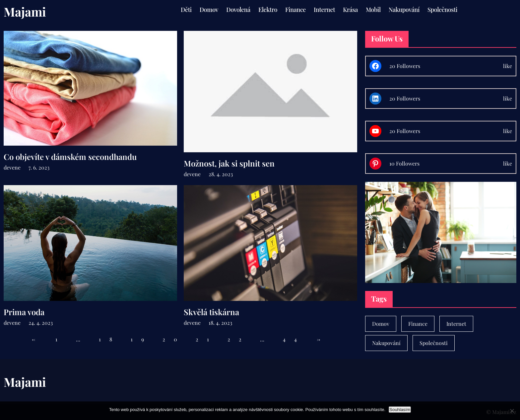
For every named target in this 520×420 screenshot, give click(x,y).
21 (207, 339)
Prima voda (24, 312)
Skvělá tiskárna (211, 312)
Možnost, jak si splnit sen (229, 163)
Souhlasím (400, 410)
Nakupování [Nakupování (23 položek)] (386, 343)
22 (239, 339)
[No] (512, 411)
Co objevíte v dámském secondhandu (70, 157)
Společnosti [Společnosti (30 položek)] (434, 343)
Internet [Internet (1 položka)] (456, 324)
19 (142, 339)
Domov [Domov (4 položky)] (381, 324)
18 (110, 339)
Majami (25, 11)
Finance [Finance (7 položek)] (418, 324)
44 (294, 339)
